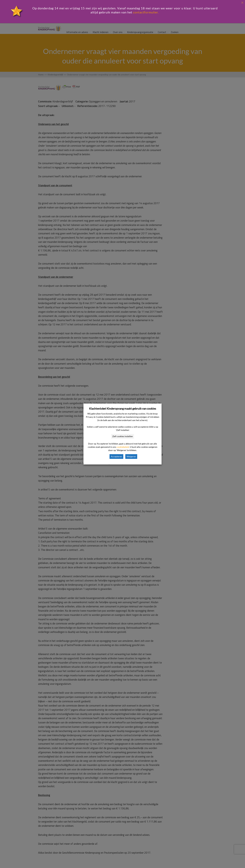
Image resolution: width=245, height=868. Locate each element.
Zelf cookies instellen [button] (123, 436)
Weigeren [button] (131, 456)
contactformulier (145, 12)
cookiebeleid (123, 447)
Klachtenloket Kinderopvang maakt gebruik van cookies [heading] (123, 409)
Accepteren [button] (116, 456)
